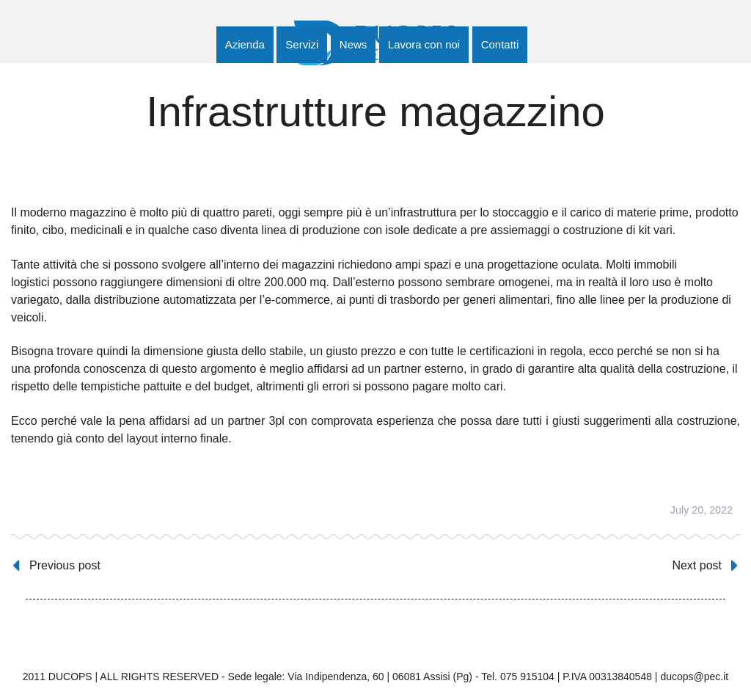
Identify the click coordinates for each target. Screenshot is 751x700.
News (353, 44)
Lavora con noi (424, 44)
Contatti (500, 44)
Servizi (302, 44)
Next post (697, 565)
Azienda (245, 44)
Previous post (65, 565)
